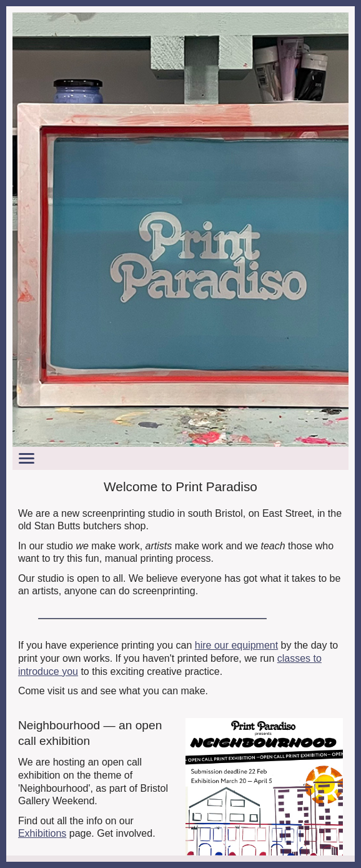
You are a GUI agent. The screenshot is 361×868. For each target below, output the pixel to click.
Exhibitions (42, 833)
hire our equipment (236, 645)
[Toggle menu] (180, 458)
